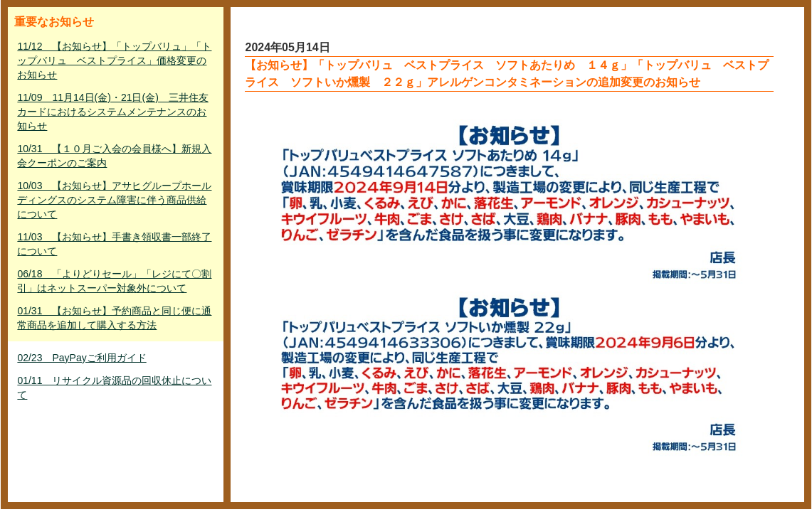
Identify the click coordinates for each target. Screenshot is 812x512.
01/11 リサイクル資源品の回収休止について (114, 388)
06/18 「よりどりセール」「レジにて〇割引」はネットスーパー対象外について (114, 281)
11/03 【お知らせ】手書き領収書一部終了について (114, 244)
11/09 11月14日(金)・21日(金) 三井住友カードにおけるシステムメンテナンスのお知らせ (112, 112)
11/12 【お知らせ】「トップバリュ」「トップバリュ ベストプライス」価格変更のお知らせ (114, 60)
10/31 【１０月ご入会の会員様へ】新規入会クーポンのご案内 (114, 156)
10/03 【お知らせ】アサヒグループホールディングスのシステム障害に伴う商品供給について (114, 200)
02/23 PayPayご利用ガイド (81, 358)
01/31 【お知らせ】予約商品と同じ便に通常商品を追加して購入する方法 (114, 318)
